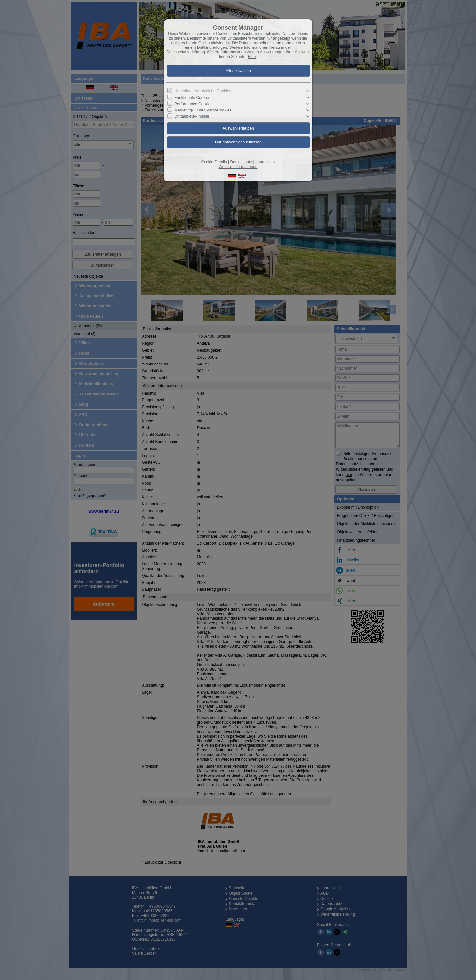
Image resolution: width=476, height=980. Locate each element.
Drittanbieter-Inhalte (192, 116)
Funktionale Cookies (192, 97)
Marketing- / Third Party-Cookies (203, 110)
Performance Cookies (193, 104)
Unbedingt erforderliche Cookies (203, 91)
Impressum (265, 162)
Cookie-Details (214, 162)
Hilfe (252, 57)
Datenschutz (241, 162)
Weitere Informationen (238, 167)
